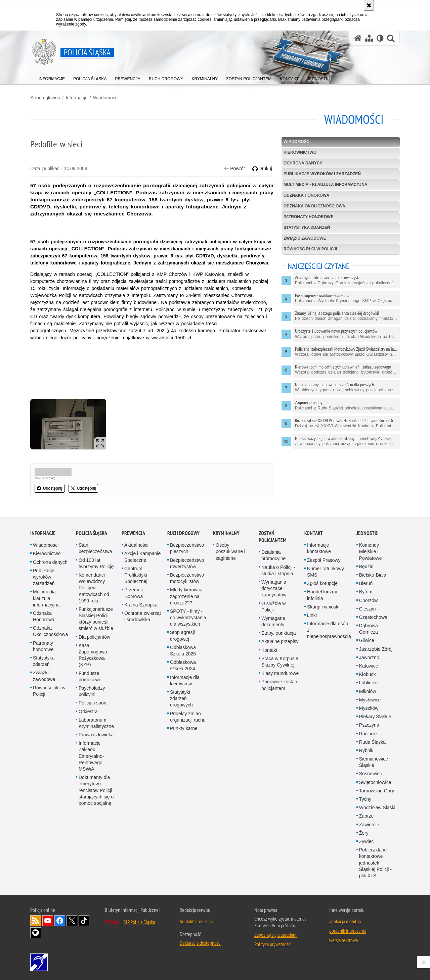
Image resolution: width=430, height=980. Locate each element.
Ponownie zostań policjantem (279, 685)
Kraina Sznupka (141, 605)
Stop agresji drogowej (182, 635)
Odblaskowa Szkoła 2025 (183, 651)
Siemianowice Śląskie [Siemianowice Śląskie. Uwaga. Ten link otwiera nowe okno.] (374, 762)
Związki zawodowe (305, 238)
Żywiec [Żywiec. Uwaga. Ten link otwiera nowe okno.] (367, 841)
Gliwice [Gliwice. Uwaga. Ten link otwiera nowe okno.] (367, 640)
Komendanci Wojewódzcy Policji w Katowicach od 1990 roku (94, 588)
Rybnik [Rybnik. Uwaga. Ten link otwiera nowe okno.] (366, 750)
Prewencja (133, 533)
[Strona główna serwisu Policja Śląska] (358, 38)
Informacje (76, 98)
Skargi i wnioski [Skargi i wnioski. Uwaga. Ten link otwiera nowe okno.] (323, 607)
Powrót (234, 169)
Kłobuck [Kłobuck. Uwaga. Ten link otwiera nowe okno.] (368, 674)
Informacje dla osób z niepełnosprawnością (329, 630)
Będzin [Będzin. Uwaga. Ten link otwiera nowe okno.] (366, 567)
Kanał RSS (36, 921)
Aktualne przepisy (280, 641)
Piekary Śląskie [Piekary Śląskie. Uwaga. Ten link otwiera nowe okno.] (375, 717)
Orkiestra (88, 712)
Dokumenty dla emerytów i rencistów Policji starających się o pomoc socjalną (96, 790)
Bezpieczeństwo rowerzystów (187, 563)
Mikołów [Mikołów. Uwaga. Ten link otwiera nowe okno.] (368, 691)
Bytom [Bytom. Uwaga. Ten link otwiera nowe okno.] (366, 592)
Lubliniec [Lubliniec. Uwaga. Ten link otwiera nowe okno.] (368, 683)
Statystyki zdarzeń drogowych (181, 698)
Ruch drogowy (183, 533)
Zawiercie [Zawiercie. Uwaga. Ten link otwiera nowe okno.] (369, 825)
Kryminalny (226, 533)
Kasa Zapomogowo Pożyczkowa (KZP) (93, 655)
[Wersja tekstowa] (380, 38)
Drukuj (262, 169)
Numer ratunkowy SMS (326, 572)
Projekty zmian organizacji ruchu (188, 717)
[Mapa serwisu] (369, 38)
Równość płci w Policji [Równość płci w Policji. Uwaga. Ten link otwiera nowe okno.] (49, 691)
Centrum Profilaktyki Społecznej (136, 575)
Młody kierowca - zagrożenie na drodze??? (188, 596)
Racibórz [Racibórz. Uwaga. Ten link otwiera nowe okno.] (368, 734)
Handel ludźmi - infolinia (323, 595)
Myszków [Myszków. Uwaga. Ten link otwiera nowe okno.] (369, 708)
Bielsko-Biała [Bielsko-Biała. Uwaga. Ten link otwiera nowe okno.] (373, 575)
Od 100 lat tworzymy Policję (96, 563)
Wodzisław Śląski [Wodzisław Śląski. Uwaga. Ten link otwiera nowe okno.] (377, 807)
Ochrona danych (303, 163)
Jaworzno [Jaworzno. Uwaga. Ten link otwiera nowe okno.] (369, 657)
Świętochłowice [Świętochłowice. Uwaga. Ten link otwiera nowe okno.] (375, 782)
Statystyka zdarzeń (307, 228)
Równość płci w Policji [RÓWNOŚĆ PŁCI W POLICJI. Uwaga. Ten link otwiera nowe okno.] (310, 249)
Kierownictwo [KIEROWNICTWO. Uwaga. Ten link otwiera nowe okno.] (300, 152)
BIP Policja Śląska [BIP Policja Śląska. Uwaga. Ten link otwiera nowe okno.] (139, 922)
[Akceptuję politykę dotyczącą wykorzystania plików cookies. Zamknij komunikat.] (369, 5)
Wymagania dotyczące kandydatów (274, 588)
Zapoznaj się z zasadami (276, 935)
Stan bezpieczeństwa (95, 548)
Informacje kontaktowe (319, 548)
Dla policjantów (94, 637)
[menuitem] (52, 77)
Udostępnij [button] (50, 488)
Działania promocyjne (273, 555)
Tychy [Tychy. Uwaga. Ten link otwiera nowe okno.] (365, 799)
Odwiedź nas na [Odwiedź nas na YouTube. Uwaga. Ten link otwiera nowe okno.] (48, 921)
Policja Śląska (92, 533)
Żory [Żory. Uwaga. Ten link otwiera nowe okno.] (364, 833)
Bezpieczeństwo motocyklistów (187, 578)
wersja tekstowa (343, 940)
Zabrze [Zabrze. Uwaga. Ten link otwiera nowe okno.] (367, 816)
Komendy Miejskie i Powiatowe (371, 551)
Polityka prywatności (273, 944)
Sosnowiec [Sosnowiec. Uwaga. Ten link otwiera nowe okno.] (371, 774)
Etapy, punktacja (278, 633)
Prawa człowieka (96, 735)
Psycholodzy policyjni (92, 691)
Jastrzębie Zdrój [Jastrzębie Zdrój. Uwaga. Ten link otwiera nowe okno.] (376, 649)
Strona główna (45, 98)
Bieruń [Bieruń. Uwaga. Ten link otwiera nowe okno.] (366, 583)
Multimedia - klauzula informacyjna (326, 185)
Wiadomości (106, 98)
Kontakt (269, 650)
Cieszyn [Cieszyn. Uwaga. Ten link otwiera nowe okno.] (368, 609)
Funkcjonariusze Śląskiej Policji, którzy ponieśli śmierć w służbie (96, 619)
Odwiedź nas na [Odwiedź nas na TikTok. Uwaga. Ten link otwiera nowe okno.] (84, 921)
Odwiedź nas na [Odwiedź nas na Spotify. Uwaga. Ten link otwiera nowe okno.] (36, 933)
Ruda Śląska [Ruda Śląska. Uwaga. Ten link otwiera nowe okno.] (372, 742)
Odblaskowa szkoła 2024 (183, 665)
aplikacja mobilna (345, 921)
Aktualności (136, 545)
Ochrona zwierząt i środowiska (143, 616)
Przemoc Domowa (134, 593)
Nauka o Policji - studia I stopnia (278, 570)
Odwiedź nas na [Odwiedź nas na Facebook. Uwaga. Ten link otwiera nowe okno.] (60, 921)
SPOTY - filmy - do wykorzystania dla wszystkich (188, 618)
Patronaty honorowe (308, 217)
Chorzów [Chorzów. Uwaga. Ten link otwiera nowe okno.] (368, 600)
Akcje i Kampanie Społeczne (142, 557)
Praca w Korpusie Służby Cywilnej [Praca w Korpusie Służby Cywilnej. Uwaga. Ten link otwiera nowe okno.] (280, 662)
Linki (312, 615)
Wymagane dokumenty (273, 621)
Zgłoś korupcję (322, 583)
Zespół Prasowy (324, 560)
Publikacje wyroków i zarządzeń (322, 174)
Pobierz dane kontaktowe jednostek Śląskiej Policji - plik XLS (375, 863)
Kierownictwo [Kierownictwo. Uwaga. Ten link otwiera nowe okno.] (47, 553)
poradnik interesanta (348, 931)
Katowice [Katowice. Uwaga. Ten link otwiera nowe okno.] (369, 666)
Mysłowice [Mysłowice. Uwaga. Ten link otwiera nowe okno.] (370, 700)
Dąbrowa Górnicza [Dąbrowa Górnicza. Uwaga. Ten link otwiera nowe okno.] (369, 629)
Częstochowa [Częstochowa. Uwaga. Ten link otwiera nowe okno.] (373, 617)
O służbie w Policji (273, 607)
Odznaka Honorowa (306, 195)
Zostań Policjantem (273, 537)
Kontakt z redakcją (196, 921)
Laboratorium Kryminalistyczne (96, 723)
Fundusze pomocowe (90, 676)
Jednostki (368, 533)
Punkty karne (184, 728)
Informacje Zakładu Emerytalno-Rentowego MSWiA (91, 756)
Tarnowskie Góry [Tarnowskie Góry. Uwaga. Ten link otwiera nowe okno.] (377, 791)
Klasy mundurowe (280, 673)
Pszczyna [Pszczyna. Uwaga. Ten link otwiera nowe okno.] (369, 725)
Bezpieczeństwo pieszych (187, 548)
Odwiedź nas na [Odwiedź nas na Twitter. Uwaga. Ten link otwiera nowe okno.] (72, 921)
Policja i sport (93, 703)
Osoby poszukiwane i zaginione (230, 551)
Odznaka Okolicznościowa (314, 206)
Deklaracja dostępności (201, 943)
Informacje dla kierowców (185, 680)
